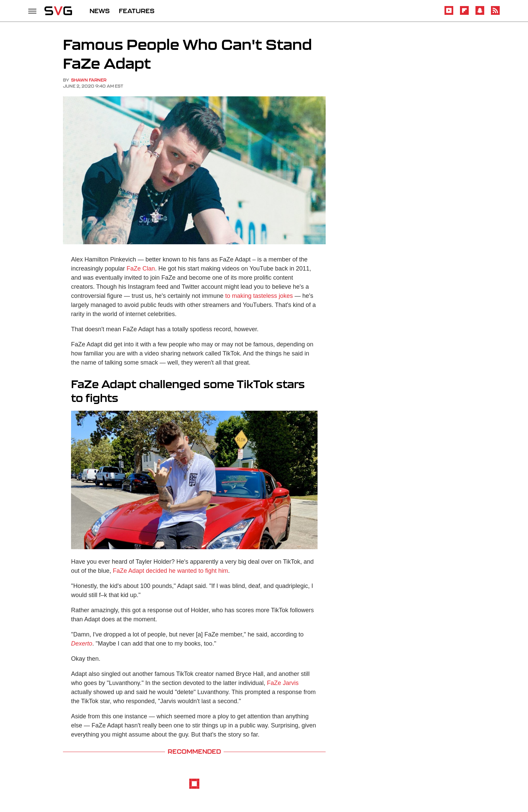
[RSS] (495, 14)
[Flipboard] (464, 14)
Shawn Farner (89, 80)
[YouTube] (449, 14)
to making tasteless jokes (259, 296)
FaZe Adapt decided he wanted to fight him (170, 571)
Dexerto (82, 644)
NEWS (100, 11)
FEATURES (137, 11)
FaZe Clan (141, 269)
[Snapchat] (480, 14)
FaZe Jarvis (283, 683)
